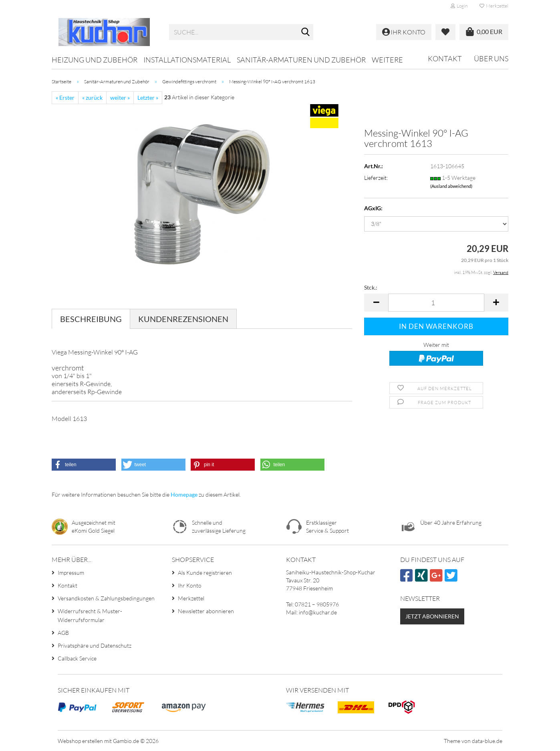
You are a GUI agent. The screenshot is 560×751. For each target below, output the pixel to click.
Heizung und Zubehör (95, 60)
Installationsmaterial (187, 60)
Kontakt (445, 58)
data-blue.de (487, 741)
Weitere (387, 60)
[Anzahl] (436, 303)
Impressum (71, 573)
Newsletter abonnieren (206, 611)
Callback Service (77, 658)
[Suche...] (306, 32)
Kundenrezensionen (183, 319)
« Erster (65, 98)
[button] (376, 303)
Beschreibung (91, 319)
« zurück (92, 98)
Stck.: (371, 287)
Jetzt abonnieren (432, 616)
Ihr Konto (190, 585)
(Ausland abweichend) (451, 186)
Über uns (491, 58)
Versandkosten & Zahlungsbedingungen (106, 598)
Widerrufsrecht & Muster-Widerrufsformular (90, 615)
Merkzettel (494, 6)
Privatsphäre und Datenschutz (95, 645)
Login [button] (459, 6)
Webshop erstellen (80, 741)
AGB (63, 633)
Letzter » (148, 98)
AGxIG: (373, 208)
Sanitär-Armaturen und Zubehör (301, 60)
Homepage (184, 494)
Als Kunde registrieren (205, 573)
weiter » (120, 98)
